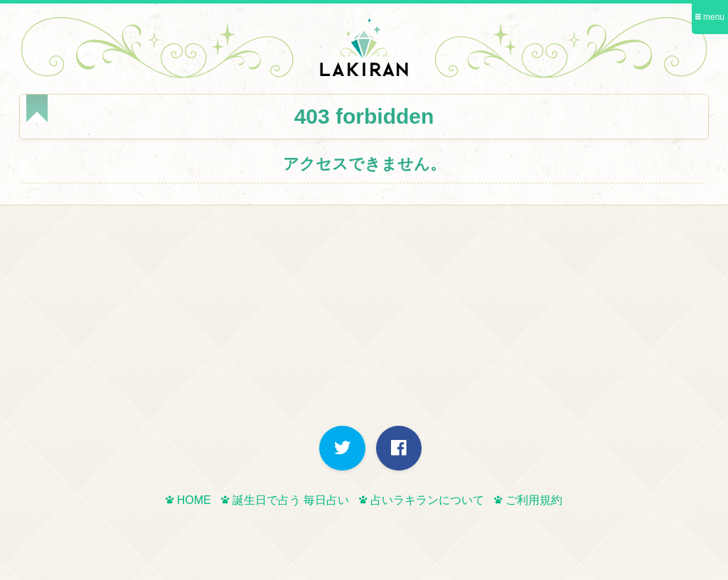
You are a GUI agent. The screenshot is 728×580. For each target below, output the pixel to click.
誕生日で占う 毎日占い (285, 500)
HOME (188, 500)
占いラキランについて (421, 500)
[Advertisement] (364, 319)
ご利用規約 (528, 500)
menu (710, 17)
